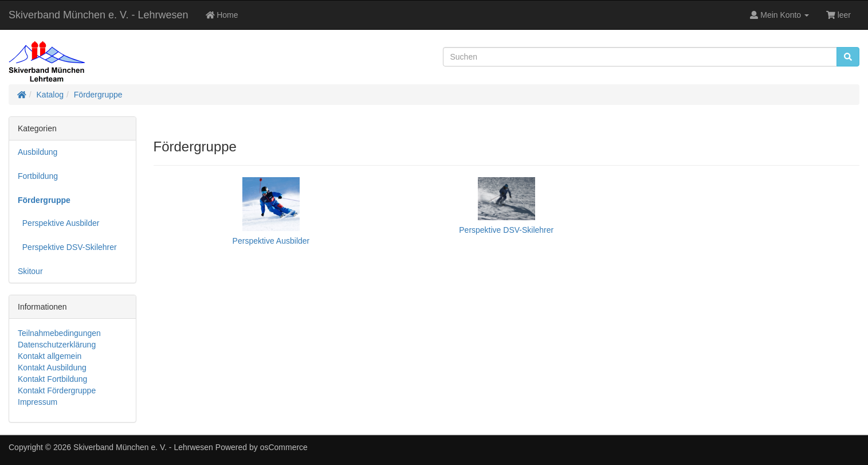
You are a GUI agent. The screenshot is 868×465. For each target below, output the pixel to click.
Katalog (50, 95)
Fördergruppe (98, 95)
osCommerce (284, 447)
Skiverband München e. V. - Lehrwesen (99, 15)
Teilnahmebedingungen (59, 333)
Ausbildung (38, 152)
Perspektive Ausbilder (58, 223)
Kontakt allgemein (50, 356)
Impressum (38, 402)
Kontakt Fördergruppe (57, 390)
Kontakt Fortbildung (52, 379)
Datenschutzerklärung (57, 345)
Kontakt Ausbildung (52, 368)
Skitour (30, 271)
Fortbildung (38, 176)
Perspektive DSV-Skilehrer (67, 247)
